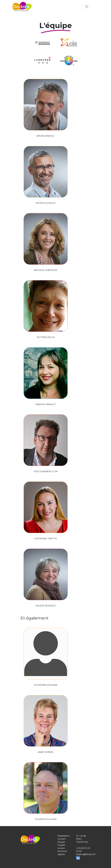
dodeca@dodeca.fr (86, 854)
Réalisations (64, 836)
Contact (62, 839)
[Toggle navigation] (87, 7)
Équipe (61, 842)
